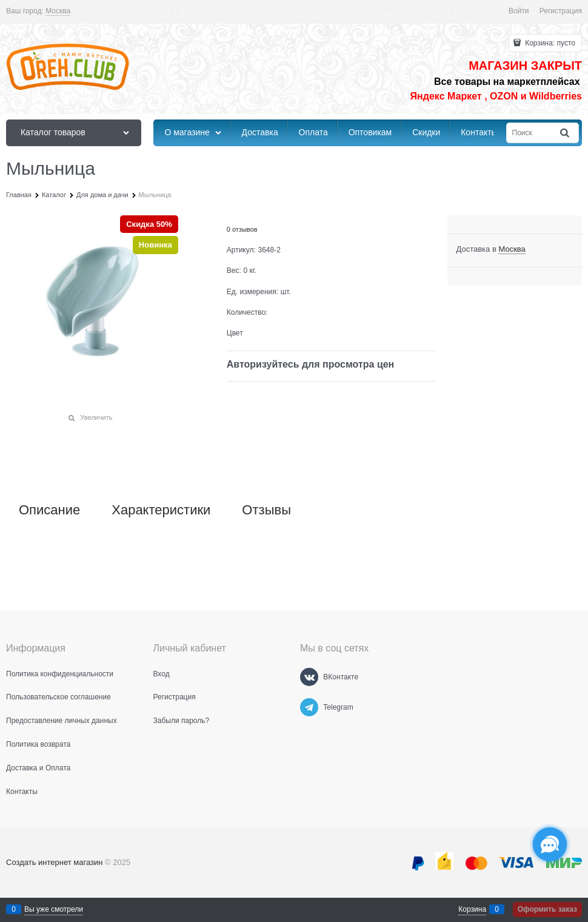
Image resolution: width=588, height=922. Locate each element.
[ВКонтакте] (309, 677)
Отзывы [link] (266, 510)
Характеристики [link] (161, 510)
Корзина (472, 909)
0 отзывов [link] (242, 229)
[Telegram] (309, 707)
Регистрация (561, 11)
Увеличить (96, 417)
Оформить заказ (547, 909)
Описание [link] (49, 510)
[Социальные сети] (550, 844)
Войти (519, 11)
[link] (58, 11)
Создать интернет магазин (54, 862)
